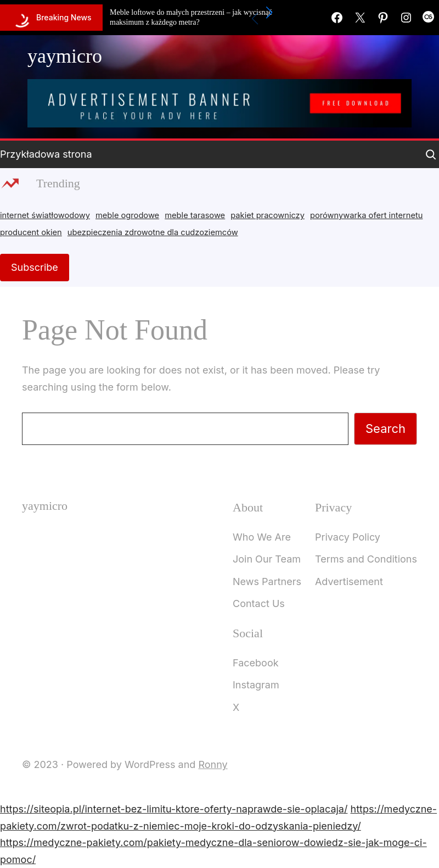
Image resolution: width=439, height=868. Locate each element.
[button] (269, 13)
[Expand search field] (431, 154)
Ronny (213, 764)
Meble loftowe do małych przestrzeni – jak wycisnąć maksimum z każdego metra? (191, 17)
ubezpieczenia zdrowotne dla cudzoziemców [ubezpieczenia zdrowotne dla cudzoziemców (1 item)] (153, 232)
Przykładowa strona (46, 154)
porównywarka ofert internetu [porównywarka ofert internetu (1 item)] (366, 215)
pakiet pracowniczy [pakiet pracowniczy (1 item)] (268, 215)
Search (385, 429)
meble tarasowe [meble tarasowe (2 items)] (195, 215)
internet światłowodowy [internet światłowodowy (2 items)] (45, 215)
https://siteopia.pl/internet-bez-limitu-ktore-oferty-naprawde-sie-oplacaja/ (174, 809)
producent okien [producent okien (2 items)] (31, 232)
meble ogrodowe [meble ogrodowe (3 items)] (127, 215)
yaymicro (65, 56)
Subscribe (35, 267)
